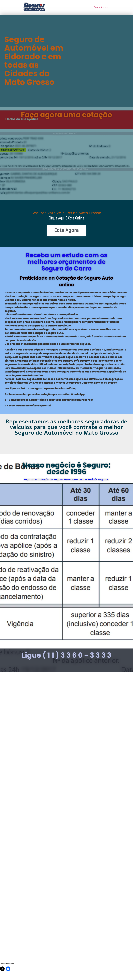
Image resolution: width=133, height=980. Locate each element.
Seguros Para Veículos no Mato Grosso (66, 213)
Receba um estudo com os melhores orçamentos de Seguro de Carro (67, 262)
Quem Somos (101, 7)
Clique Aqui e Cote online (67, 218)
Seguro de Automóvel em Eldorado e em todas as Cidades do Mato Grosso (34, 61)
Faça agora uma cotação (67, 115)
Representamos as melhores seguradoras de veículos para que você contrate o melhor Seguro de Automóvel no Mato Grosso (66, 427)
